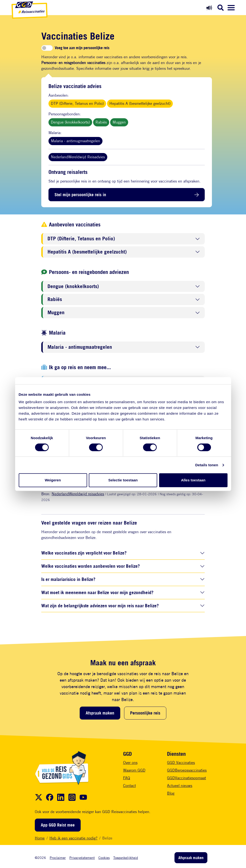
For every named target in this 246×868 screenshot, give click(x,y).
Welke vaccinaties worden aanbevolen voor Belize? (90, 566)
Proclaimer (58, 858)
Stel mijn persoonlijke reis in (80, 195)
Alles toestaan (193, 480)
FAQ (127, 778)
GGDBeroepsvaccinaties (187, 770)
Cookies (104, 858)
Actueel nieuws (180, 786)
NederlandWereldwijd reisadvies (78, 494)
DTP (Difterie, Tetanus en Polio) (77, 103)
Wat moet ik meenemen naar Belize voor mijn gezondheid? (97, 592)
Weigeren (53, 480)
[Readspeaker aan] (209, 8)
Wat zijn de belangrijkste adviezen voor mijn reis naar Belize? (100, 605)
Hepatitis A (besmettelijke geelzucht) (140, 103)
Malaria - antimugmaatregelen (75, 141)
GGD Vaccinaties (181, 763)
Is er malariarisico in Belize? (68, 579)
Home (40, 838)
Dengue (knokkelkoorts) (70, 122)
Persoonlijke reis (145, 713)
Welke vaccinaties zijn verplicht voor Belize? (84, 553)
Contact (129, 786)
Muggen (119, 122)
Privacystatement (82, 858)
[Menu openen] (231, 8)
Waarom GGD (134, 770)
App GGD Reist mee (58, 825)
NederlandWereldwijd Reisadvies (78, 157)
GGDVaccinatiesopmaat (186, 778)
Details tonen (207, 465)
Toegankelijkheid (126, 858)
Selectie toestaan (123, 480)
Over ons (130, 763)
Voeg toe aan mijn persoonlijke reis (82, 48)
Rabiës (101, 122)
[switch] (47, 48)
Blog (171, 793)
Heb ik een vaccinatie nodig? (73, 838)
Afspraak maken (100, 713)
